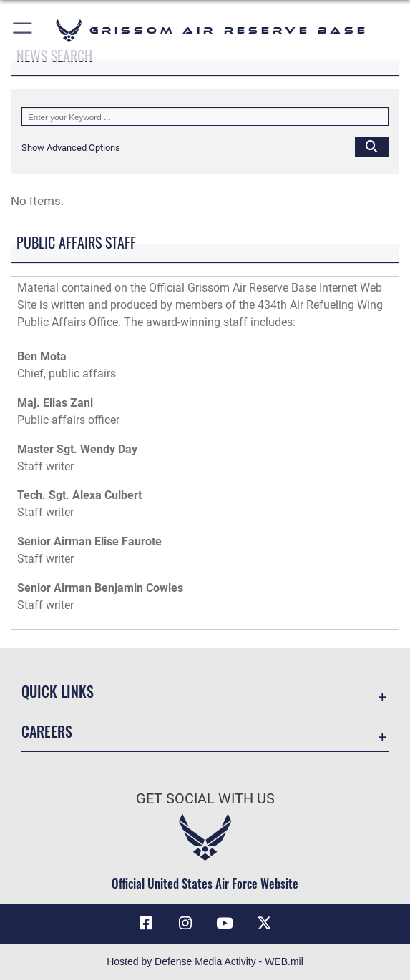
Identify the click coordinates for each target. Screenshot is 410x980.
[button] (23, 30)
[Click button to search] (372, 146)
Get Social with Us (205, 798)
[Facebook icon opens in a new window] (146, 924)
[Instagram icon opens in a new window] (185, 924)
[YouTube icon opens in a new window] (225, 924)
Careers (47, 731)
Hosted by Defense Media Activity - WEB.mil (205, 961)
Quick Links (58, 691)
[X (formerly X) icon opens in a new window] (264, 924)
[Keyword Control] (205, 117)
